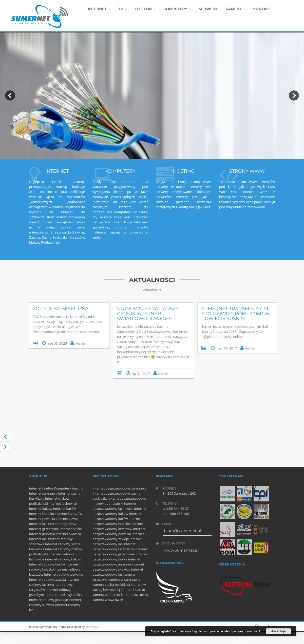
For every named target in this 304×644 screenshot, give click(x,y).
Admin (80, 343)
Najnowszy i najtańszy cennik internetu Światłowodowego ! (148, 314)
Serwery (208, 9)
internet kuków (41, 509)
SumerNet (92, 627)
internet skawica (69, 534)
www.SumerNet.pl (181, 550)
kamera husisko (133, 590)
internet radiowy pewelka (63, 574)
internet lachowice (63, 503)
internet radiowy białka (64, 595)
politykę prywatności (246, 631)
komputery (177, 9)
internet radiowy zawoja (48, 579)
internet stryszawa (43, 493)
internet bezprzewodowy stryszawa (119, 488)
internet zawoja (68, 519)
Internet (99, 9)
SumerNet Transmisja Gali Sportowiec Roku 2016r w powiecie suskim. (236, 314)
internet (35, 488)
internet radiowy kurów (47, 564)
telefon (48, 488)
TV (122, 9)
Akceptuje (278, 631)
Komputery (63, 488)
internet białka (71, 529)
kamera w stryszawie (124, 579)
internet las (38, 524)
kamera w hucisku (106, 595)
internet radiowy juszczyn (49, 600)
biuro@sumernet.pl (182, 531)
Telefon (145, 9)
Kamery (235, 9)
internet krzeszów (68, 514)
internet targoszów (62, 524)
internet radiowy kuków (63, 559)
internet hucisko (42, 514)
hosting (78, 488)
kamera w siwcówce (108, 600)
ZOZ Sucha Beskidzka (61, 309)
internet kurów (65, 509)
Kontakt (262, 9)
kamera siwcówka (135, 595)
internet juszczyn (42, 534)
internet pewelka (42, 519)
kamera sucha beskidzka (111, 584)
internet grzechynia (44, 529)
